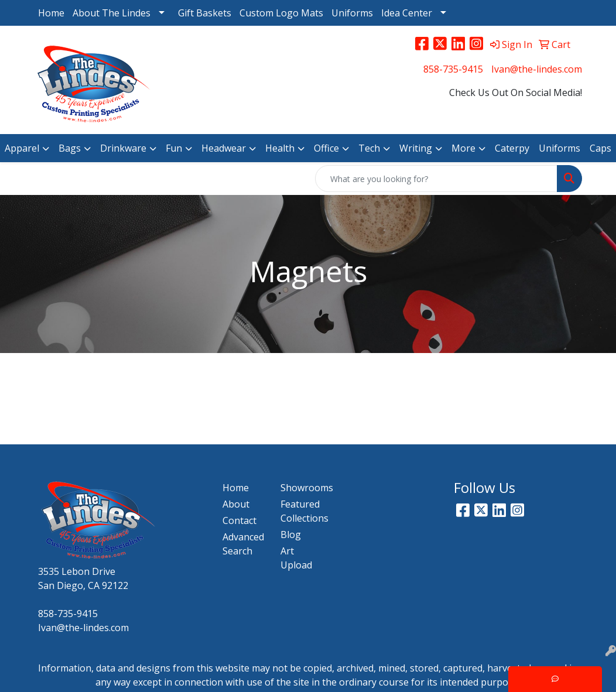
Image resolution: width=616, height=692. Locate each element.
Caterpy (512, 148)
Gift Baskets (205, 13)
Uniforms (352, 13)
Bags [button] (70, 148)
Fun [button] (174, 148)
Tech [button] (369, 148)
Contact (239, 520)
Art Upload (296, 558)
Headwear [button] (224, 148)
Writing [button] (416, 148)
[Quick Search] (436, 179)
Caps (600, 148)
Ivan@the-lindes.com (537, 69)
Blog (291, 535)
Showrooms (302, 488)
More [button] (463, 148)
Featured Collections (302, 511)
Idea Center (407, 13)
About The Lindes (112, 13)
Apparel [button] (22, 148)
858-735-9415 (453, 69)
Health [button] (280, 148)
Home (51, 13)
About (236, 504)
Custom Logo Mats (281, 13)
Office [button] (326, 148)
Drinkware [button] (123, 148)
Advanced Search (243, 544)
